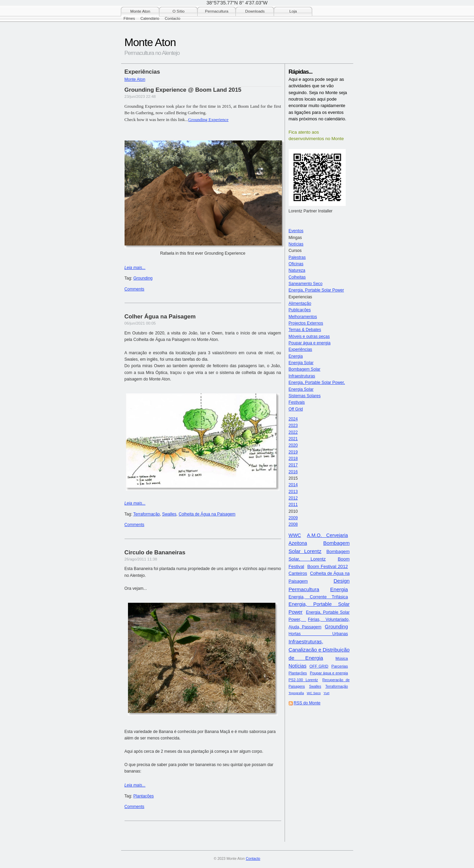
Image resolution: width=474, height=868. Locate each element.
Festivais (297, 402)
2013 (293, 492)
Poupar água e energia (310, 343)
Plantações (298, 673)
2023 (293, 425)
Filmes (129, 18)
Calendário (150, 18)
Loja (293, 11)
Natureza (297, 270)
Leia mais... (135, 268)
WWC (295, 535)
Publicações (300, 310)
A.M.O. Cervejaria (328, 535)
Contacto (173, 18)
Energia (296, 356)
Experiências (300, 349)
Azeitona (298, 543)
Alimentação (300, 303)
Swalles (315, 686)
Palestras (297, 257)
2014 (293, 485)
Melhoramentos (303, 317)
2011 (293, 505)
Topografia (296, 693)
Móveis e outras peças (309, 336)
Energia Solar (301, 363)
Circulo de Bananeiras (155, 552)
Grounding (336, 627)
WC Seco (314, 693)
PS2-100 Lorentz (303, 680)
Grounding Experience (209, 119)
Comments (134, 289)
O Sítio (178, 11)
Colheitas (297, 277)
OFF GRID (319, 666)
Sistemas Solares (305, 396)
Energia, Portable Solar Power (316, 290)
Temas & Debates (305, 330)
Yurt (326, 693)
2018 (293, 459)
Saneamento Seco (306, 284)
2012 (293, 498)
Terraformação (336, 686)
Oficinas (296, 264)
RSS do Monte (307, 703)
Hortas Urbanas (318, 634)
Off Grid (296, 409)
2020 (293, 445)
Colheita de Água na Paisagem (207, 514)
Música (342, 658)
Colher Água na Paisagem (160, 317)
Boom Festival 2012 (327, 566)
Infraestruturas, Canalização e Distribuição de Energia (319, 650)
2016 (293, 472)
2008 (293, 524)
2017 (293, 465)
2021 (293, 439)
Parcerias (340, 666)
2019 (293, 452)
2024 (293, 419)
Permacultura (217, 11)
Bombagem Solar (305, 369)
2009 (293, 518)
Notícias (296, 244)
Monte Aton (140, 11)
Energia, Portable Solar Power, (317, 383)
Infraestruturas (302, 376)
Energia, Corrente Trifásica (318, 597)
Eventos (296, 231)
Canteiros (298, 573)
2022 (293, 432)
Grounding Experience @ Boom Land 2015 (183, 90)
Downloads (255, 11)
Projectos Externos (306, 323)
